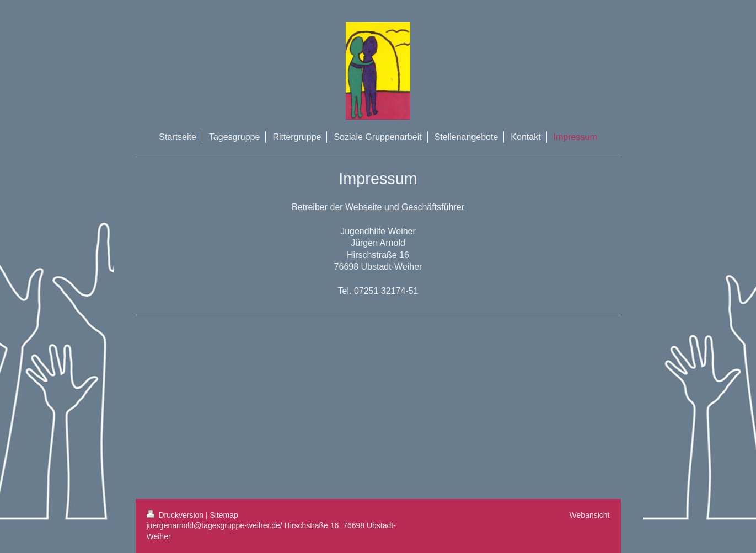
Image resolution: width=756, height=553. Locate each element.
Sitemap (224, 515)
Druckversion (176, 515)
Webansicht (590, 515)
